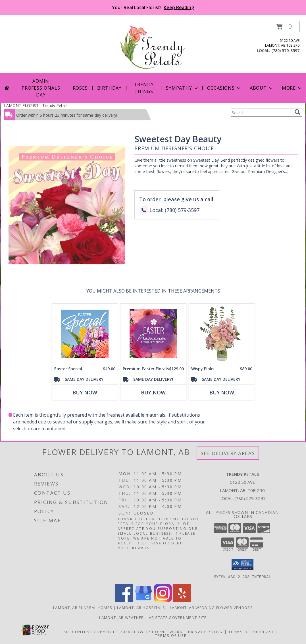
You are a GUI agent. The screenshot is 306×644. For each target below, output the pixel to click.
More (292, 88)
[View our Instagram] (163, 600)
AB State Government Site (178, 617)
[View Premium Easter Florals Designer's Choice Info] (153, 334)
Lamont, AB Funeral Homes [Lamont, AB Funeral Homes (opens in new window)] (83, 607)
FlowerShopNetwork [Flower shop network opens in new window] (157, 631)
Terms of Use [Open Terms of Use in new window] (171, 635)
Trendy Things (144, 88)
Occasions (224, 88)
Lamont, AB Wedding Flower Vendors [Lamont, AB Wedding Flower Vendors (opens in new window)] (211, 607)
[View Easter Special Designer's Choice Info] (85, 334)
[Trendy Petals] (153, 47)
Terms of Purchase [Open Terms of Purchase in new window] (251, 631)
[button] (284, 27)
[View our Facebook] (124, 600)
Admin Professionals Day (41, 88)
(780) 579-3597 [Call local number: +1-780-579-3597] (285, 51)
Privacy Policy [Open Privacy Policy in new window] (206, 631)
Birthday (109, 88)
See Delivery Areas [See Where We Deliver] (228, 453)
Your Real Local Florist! (153, 7)
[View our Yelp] (182, 600)
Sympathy (182, 88)
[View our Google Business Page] (143, 600)
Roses (80, 88)
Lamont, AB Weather (121, 617)
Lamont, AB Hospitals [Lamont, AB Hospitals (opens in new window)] (141, 607)
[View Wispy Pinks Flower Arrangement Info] (221, 334)
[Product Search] (261, 112)
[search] (297, 112)
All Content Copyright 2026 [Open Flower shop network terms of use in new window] (97, 631)
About (262, 88)
